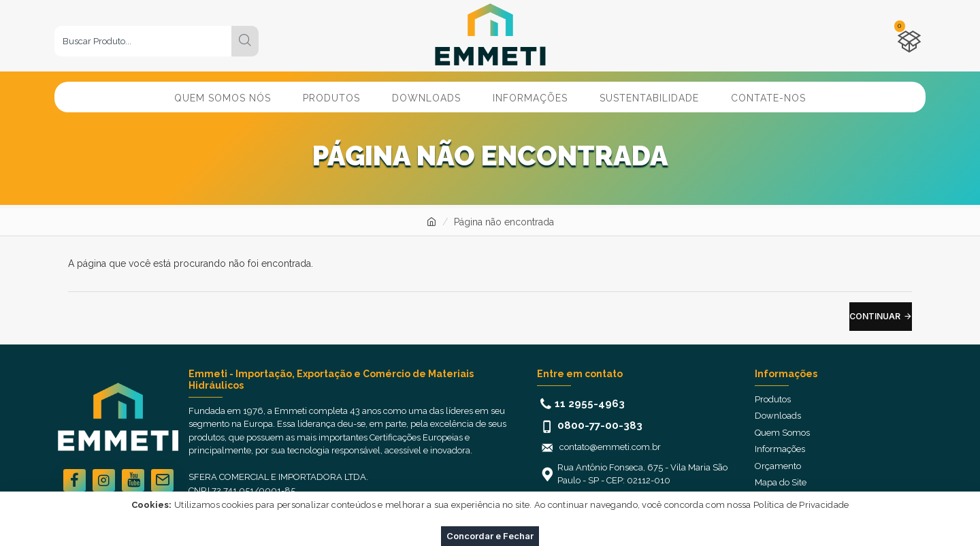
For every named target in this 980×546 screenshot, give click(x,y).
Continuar (875, 316)
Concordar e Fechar (490, 536)
